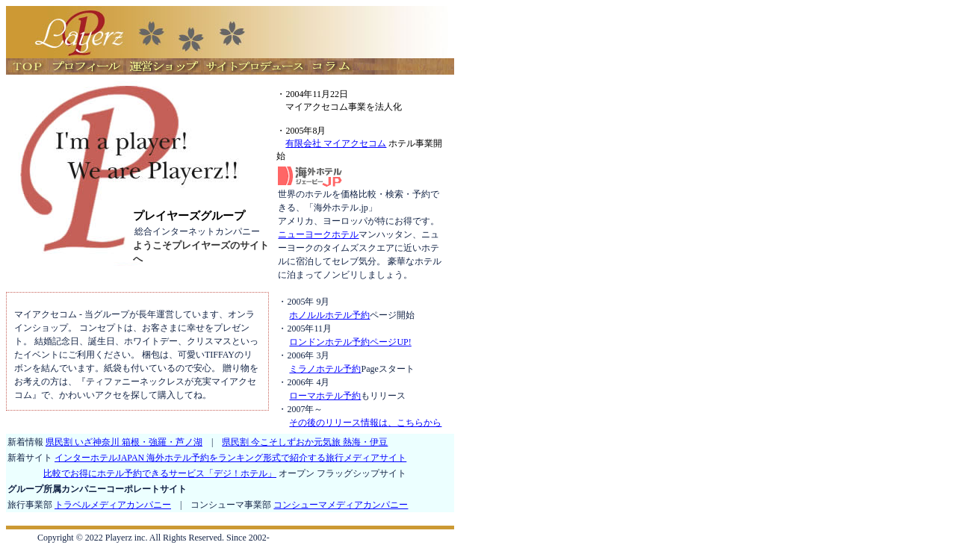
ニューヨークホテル (318, 234)
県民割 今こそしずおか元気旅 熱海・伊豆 (305, 442)
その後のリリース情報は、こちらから (365, 423)
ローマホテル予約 (325, 396)
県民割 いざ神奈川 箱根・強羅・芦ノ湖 (124, 442)
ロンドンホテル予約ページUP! (350, 342)
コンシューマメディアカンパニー (341, 505)
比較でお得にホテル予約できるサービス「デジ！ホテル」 (160, 473)
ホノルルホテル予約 (329, 315)
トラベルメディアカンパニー (113, 505)
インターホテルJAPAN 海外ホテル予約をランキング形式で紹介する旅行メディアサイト (230, 458)
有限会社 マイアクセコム (336, 143)
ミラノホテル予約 (325, 369)
